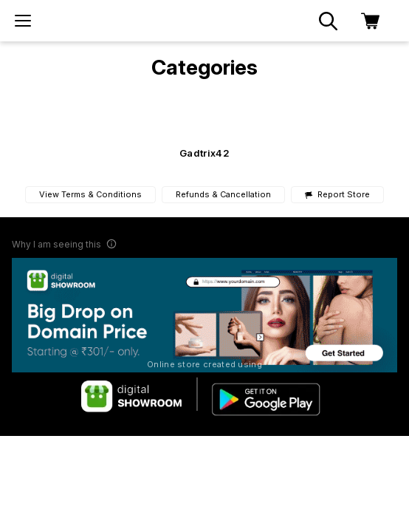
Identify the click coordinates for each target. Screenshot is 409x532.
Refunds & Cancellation (223, 194)
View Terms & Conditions (90, 194)
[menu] (23, 21)
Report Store (337, 195)
